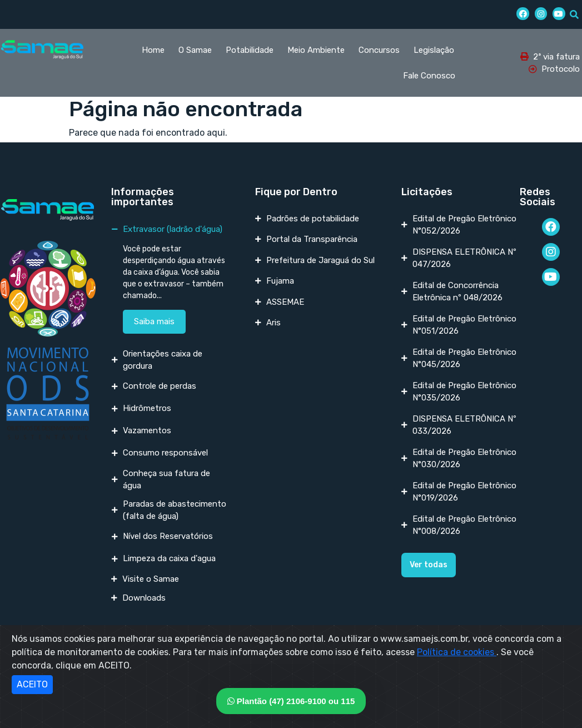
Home (153, 50)
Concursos (379, 50)
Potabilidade (250, 50)
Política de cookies (457, 652)
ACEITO (32, 684)
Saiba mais (154, 321)
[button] (429, 565)
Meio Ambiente (316, 50)
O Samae (195, 50)
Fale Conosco (429, 76)
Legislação (434, 50)
